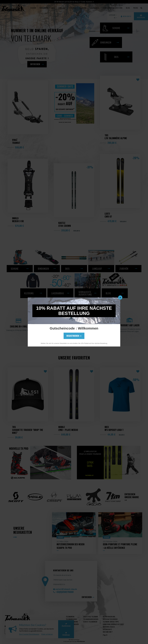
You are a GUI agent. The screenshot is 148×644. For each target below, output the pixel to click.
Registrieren (74, 336)
